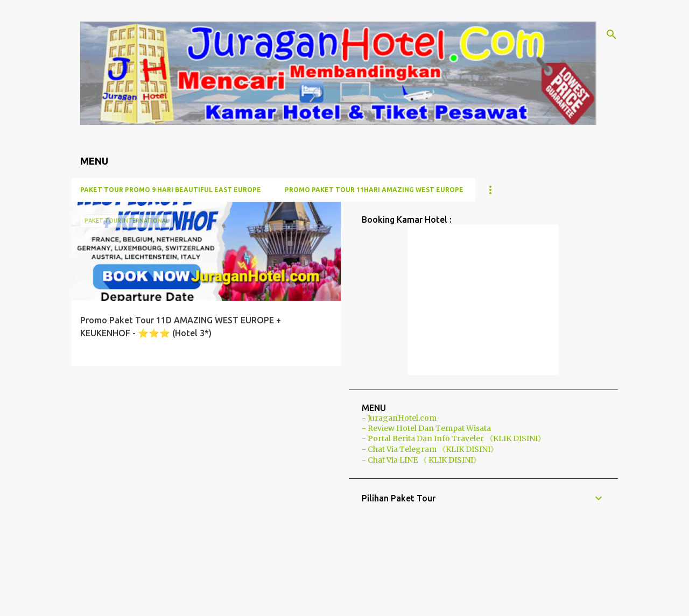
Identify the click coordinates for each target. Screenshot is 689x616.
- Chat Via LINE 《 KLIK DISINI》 (421, 460)
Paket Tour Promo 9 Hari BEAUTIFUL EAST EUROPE (171, 190)
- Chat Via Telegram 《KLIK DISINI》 (430, 449)
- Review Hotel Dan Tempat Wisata (426, 428)
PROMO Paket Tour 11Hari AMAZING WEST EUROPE (374, 190)
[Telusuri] (611, 34)
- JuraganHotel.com (399, 418)
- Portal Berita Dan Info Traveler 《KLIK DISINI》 (454, 438)
